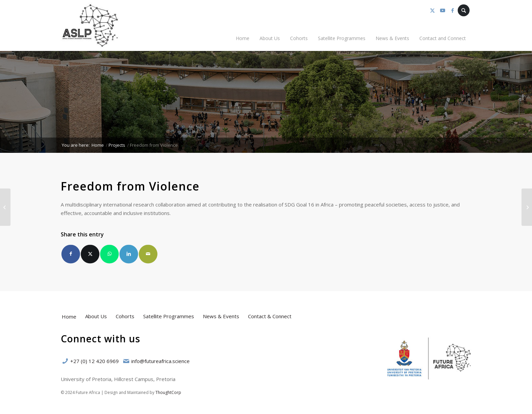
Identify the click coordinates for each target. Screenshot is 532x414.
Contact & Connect (270, 316)
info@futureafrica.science (160, 361)
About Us (96, 316)
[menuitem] (243, 38)
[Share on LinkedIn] (129, 256)
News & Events (221, 316)
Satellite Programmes (169, 316)
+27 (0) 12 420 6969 (94, 361)
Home (69, 317)
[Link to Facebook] (453, 10)
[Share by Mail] (148, 256)
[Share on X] (90, 256)
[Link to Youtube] (442, 10)
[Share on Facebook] (71, 256)
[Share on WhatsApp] (109, 256)
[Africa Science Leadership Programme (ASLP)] (90, 25)
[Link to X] (432, 10)
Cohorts (125, 316)
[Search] (464, 10)
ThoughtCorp (168, 392)
